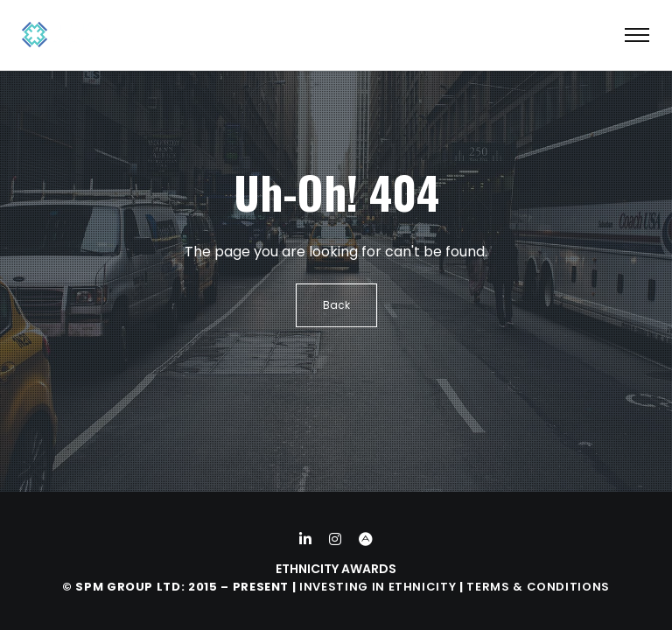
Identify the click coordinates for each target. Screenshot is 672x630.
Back (336, 305)
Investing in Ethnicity (378, 587)
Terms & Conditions (538, 587)
